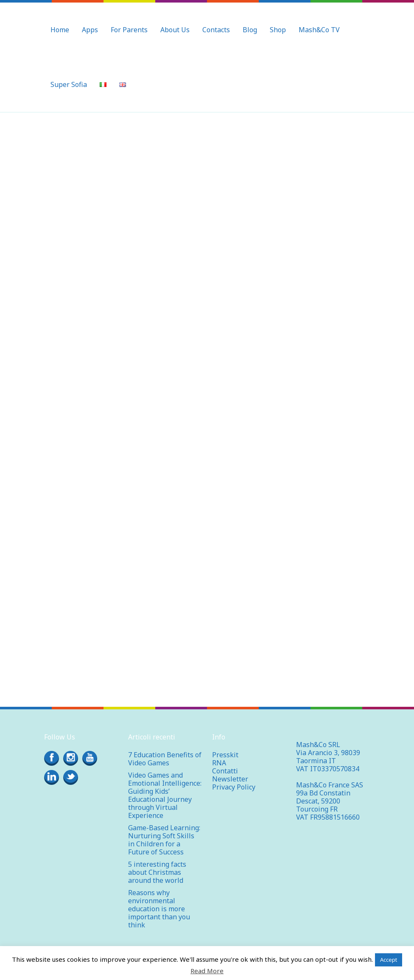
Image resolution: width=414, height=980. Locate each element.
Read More (207, 971)
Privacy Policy (234, 787)
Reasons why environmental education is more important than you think (159, 909)
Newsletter (230, 779)
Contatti (225, 771)
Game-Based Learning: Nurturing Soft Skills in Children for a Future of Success (164, 840)
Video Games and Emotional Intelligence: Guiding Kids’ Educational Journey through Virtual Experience (165, 795)
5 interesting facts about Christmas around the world (157, 872)
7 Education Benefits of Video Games (165, 759)
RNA (219, 763)
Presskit (225, 755)
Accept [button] (389, 960)
